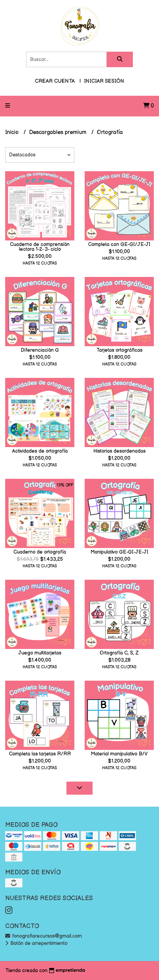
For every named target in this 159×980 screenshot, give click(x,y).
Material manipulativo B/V (119, 754)
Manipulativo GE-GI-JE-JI (119, 552)
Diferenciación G (40, 350)
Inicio (13, 132)
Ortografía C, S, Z (119, 653)
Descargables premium (59, 132)
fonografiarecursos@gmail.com (44, 936)
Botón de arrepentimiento (36, 943)
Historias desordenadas (119, 451)
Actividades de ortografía (40, 451)
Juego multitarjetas (40, 653)
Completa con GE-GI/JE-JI (119, 244)
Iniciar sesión (104, 81)
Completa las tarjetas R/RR (40, 754)
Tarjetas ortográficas (119, 350)
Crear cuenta (55, 81)
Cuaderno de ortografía (40, 552)
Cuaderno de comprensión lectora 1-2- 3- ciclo (40, 247)
